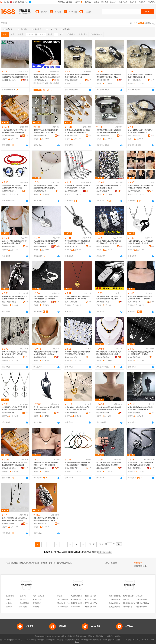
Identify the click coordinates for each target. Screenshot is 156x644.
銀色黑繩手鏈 (24, 603)
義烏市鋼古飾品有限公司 (72, 191)
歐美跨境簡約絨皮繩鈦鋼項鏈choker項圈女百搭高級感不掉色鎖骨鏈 (140, 298)
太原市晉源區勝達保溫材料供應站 (134, 596)
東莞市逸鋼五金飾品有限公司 (41, 413)
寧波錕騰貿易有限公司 (131, 603)
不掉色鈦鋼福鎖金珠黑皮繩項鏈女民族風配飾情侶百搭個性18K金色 (77, 298)
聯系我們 (110, 636)
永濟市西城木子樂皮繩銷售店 (81, 607)
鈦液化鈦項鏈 (38, 599)
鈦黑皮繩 (114, 563)
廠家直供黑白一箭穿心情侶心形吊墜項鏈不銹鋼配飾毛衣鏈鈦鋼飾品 (46, 298)
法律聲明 (76, 636)
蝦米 (90, 640)
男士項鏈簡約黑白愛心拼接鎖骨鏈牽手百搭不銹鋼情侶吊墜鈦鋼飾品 (46, 242)
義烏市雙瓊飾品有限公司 (9, 413)
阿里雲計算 (97, 640)
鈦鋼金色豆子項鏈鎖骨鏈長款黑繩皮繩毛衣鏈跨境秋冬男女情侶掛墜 (15, 519)
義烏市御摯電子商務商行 (41, 191)
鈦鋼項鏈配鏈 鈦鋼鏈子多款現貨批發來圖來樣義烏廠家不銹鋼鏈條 (78, 187)
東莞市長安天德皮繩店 (93, 596)
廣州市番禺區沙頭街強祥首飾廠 (72, 80)
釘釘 (139, 640)
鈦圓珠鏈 (9, 607)
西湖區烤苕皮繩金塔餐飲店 (67, 607)
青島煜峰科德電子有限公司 (146, 603)
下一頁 (92, 544)
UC (123, 640)
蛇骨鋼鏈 (9, 603)
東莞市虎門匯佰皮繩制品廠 (94, 599)
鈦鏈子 (8, 599)
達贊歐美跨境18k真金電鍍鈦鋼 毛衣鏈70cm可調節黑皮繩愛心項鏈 (77, 408)
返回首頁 (95, 552)
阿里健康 (145, 640)
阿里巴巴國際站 (17, 640)
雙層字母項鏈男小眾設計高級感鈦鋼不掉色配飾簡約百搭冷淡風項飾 (140, 187)
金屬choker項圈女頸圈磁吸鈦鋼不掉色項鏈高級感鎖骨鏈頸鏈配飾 (14, 242)
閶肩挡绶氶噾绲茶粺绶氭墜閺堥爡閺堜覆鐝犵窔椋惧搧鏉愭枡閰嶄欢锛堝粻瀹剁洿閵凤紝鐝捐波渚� (15, 76)
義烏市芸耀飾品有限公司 (72, 302)
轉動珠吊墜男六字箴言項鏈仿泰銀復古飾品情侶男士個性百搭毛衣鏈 (140, 464)
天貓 (54, 640)
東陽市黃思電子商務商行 (72, 468)
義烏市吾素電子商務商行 (9, 524)
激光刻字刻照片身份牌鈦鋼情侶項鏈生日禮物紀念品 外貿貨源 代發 (109, 242)
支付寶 (128, 640)
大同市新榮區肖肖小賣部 (118, 599)
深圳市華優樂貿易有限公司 (135, 468)
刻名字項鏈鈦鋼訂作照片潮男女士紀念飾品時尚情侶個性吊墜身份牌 (109, 298)
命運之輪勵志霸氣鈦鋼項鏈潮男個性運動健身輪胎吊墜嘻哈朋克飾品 (140, 408)
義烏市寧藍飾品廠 (134, 246)
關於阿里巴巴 (101, 636)
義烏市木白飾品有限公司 (9, 357)
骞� (26, 80)
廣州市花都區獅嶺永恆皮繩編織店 (96, 607)
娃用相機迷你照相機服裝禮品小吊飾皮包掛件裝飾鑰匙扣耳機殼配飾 (15, 298)
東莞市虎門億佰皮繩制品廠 (80, 599)
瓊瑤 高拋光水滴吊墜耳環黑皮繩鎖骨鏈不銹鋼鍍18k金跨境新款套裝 (78, 131)
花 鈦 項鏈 (23, 596)
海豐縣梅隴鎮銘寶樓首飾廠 (41, 524)
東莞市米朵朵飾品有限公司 (9, 468)
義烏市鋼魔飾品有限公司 (135, 191)
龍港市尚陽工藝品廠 (9, 302)
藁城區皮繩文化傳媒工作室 (67, 603)
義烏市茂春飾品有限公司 (72, 357)
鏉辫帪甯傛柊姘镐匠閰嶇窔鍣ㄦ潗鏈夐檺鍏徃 (9, 80)
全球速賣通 (40, 640)
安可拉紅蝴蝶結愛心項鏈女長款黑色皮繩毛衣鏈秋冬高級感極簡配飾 (109, 464)
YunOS (105, 640)
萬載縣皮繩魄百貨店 (78, 596)
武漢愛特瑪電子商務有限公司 (133, 607)
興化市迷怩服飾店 (115, 596)
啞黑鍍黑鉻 (37, 603)
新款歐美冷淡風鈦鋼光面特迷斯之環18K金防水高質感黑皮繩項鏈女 (46, 353)
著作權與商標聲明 (64, 636)
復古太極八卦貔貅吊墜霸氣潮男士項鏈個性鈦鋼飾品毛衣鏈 (109, 187)
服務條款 (83, 636)
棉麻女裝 (126, 599)
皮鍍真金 (23, 599)
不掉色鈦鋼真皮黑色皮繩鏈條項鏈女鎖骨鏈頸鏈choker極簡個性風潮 (109, 408)
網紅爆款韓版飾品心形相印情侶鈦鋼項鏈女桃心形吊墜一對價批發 (140, 242)
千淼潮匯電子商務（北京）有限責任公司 (104, 413)
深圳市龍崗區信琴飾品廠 (104, 191)
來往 (134, 640)
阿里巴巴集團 (5, 640)
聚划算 (59, 640)
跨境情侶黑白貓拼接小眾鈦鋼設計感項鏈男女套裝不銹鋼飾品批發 (77, 242)
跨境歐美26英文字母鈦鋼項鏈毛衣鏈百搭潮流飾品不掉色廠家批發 (77, 353)
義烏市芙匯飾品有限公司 (41, 468)
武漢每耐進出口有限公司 (72, 413)
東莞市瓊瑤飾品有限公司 (72, 136)
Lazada (78, 642)
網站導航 (118, 636)
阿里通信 (112, 640)
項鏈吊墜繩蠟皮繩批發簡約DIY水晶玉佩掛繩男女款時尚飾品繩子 (14, 187)
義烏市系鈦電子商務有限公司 (104, 468)
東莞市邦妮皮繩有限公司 (66, 599)
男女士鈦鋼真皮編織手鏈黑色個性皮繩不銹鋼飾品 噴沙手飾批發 (140, 131)
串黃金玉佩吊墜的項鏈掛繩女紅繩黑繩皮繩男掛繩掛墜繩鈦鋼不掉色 (46, 187)
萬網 (119, 640)
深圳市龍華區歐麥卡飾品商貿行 (9, 136)
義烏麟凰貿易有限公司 (41, 357)
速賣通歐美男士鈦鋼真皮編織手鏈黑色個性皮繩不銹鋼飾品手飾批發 (109, 76)
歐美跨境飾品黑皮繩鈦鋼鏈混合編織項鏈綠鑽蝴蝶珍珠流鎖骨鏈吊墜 (109, 353)
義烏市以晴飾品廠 (40, 136)
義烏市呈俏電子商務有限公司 (104, 246)
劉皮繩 (60, 596)
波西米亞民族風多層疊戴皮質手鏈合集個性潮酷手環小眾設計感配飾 (46, 131)
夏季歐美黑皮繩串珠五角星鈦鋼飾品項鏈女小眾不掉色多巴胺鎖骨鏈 (46, 464)
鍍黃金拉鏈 (10, 596)
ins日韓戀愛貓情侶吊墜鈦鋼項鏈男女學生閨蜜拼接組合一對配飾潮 (141, 353)
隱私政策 (91, 636)
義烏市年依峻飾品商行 (9, 246)
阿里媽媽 (84, 640)
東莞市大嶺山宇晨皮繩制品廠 (95, 603)
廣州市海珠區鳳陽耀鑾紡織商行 (9, 191)
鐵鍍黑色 (36, 607)
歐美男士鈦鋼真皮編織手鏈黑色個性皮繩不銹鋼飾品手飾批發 (77, 76)
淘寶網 (48, 640)
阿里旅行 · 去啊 (74, 640)
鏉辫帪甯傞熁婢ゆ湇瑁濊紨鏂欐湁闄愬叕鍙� (41, 80)
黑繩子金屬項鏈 (39, 596)
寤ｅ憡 (26, 77)
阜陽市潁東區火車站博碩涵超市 (120, 603)
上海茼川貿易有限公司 (144, 599)
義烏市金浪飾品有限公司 (104, 357)
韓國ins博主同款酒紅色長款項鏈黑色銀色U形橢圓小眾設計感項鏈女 (15, 353)
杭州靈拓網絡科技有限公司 (118, 607)
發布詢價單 (138, 563)
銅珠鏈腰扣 (23, 607)
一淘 (65, 640)
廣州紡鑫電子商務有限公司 (104, 302)
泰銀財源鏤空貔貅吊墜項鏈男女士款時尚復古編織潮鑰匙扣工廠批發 (46, 519)
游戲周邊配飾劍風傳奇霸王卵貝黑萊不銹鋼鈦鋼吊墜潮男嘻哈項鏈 (15, 408)
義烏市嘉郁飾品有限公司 (41, 246)
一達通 (152, 640)
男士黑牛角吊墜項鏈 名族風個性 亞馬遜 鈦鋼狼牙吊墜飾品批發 (46, 408)
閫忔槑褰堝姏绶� (40, 83)
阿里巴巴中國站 (29, 640)
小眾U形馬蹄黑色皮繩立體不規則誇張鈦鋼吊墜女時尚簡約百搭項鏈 (14, 131)
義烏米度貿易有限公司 (135, 357)
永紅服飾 (139, 596)
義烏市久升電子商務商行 (72, 246)
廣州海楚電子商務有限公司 (135, 413)
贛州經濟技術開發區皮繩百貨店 (82, 603)
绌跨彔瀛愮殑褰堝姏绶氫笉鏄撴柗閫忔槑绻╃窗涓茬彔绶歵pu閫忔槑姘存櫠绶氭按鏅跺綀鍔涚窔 (46, 76)
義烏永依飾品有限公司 (41, 302)
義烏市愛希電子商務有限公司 (135, 302)
